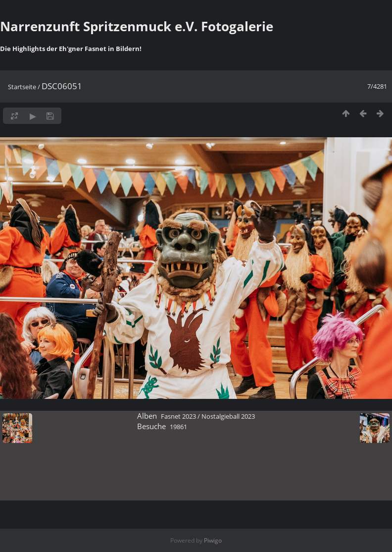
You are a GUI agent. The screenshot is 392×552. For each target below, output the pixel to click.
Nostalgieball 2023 (228, 416)
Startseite (22, 87)
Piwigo (213, 540)
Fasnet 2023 (178, 416)
